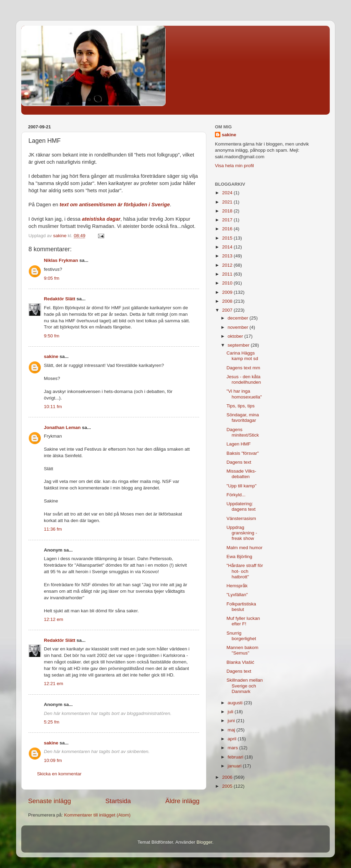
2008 (228, 301)
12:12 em (53, 619)
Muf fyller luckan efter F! (243, 621)
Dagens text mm (243, 368)
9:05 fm (52, 278)
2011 (228, 274)
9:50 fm (52, 336)
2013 (228, 256)
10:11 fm (53, 407)
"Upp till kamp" (242, 486)
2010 (228, 283)
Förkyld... (236, 495)
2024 (228, 193)
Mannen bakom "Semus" (243, 650)
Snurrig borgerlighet (241, 636)
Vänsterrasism (241, 518)
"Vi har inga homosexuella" (244, 394)
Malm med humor (245, 548)
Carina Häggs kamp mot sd (242, 356)
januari (235, 766)
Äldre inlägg (182, 801)
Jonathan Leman (62, 427)
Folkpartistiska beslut (241, 607)
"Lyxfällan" (237, 595)
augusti (236, 703)
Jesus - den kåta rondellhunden (244, 379)
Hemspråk (237, 586)
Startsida (118, 801)
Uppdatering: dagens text (241, 506)
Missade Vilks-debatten (241, 474)
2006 (228, 777)
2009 (228, 292)
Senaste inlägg (50, 801)
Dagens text (239, 462)
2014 (228, 247)
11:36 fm (53, 529)
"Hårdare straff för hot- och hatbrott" (245, 571)
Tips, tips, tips (241, 406)
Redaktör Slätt (60, 299)
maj (232, 730)
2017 (228, 220)
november (239, 327)
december (239, 318)
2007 (228, 310)
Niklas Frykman (61, 260)
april (233, 739)
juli (231, 712)
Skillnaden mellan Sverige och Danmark (245, 686)
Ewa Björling (239, 557)
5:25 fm (52, 722)
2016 (228, 229)
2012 (228, 265)
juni (232, 721)
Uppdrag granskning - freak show (242, 533)
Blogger (204, 842)
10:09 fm (53, 760)
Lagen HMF (239, 444)
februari (236, 757)
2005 (228, 786)
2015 (228, 238)
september (239, 345)
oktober (236, 336)
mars (233, 748)
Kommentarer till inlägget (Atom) (97, 815)
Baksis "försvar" (243, 453)
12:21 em (53, 684)
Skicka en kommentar (59, 774)
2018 (228, 211)
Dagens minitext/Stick (243, 432)
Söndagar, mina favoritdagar (243, 418)
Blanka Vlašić (240, 662)
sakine (51, 356)
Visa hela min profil (234, 166)
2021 (228, 202)
